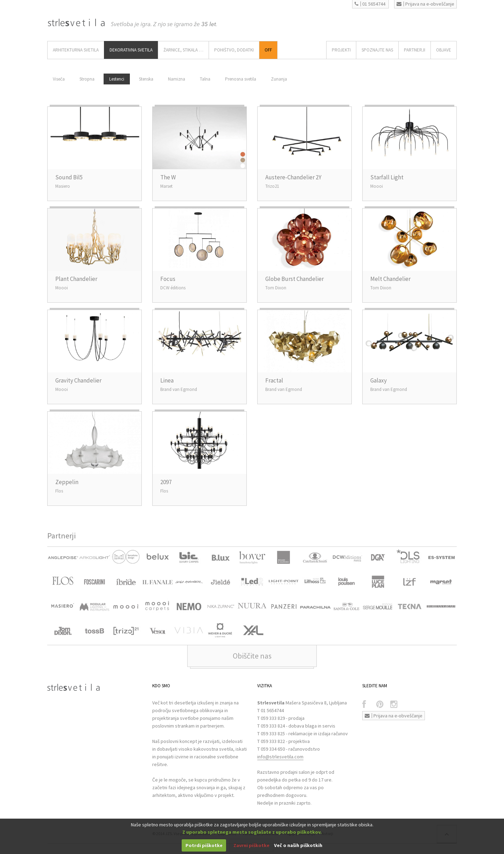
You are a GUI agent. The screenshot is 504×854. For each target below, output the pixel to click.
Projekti (341, 50)
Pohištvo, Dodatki (234, 50)
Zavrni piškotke (251, 845)
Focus (168, 279)
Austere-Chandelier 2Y (293, 177)
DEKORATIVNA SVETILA (131, 50)
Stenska (146, 79)
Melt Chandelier (390, 279)
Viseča (59, 79)
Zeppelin (67, 482)
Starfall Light (387, 177)
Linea (167, 380)
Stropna (87, 79)
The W (168, 177)
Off (268, 50)
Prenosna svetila (241, 79)
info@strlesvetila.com (280, 757)
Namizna (177, 79)
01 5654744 (370, 4)
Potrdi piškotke (204, 845)
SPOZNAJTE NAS (377, 50)
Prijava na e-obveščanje (425, 4)
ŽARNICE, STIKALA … (183, 50)
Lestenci (117, 79)
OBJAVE (444, 50)
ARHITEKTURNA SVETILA (76, 50)
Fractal (274, 380)
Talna (205, 79)
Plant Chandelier (76, 279)
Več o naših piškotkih (298, 845)
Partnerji (415, 50)
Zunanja (279, 79)
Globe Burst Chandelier (295, 279)
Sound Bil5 (69, 177)
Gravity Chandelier (78, 380)
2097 (166, 482)
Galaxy (379, 380)
